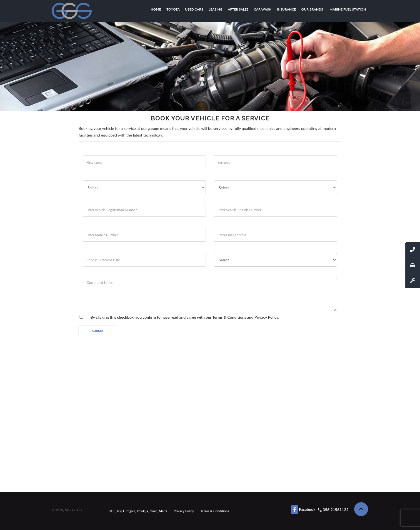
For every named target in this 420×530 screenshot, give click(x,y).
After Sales (238, 9)
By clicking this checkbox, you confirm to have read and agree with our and (179, 317)
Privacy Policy (184, 511)
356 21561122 (336, 510)
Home (156, 9)
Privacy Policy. (267, 317)
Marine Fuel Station (348, 9)
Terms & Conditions (229, 317)
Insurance (286, 9)
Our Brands (312, 9)
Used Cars (194, 9)
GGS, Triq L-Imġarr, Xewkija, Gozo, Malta (138, 511)
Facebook (303, 510)
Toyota (173, 9)
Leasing (216, 9)
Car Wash (263, 9)
